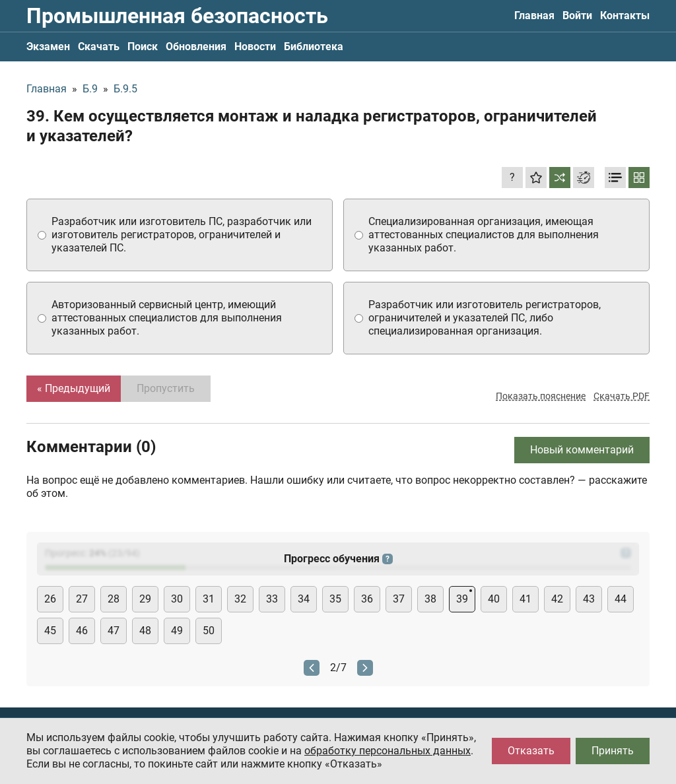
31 (209, 599)
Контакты (625, 16)
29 (145, 599)
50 (209, 631)
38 (430, 599)
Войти (577, 16)
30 (177, 599)
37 (399, 599)
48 (145, 631)
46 (82, 631)
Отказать (531, 751)
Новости (255, 47)
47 (114, 631)
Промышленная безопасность (177, 16)
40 (494, 599)
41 (525, 599)
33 (272, 599)
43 (589, 599)
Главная (534, 16)
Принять (613, 751)
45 (50, 631)
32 (240, 599)
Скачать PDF (622, 396)
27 (82, 599)
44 (621, 599)
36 (367, 599)
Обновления (196, 47)
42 (557, 599)
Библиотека (314, 47)
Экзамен (48, 47)
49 (177, 631)
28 (114, 599)
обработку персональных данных (388, 751)
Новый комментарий (582, 450)
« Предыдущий (74, 388)
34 (304, 599)
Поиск (143, 47)
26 (50, 599)
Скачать (99, 47)
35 (335, 599)
